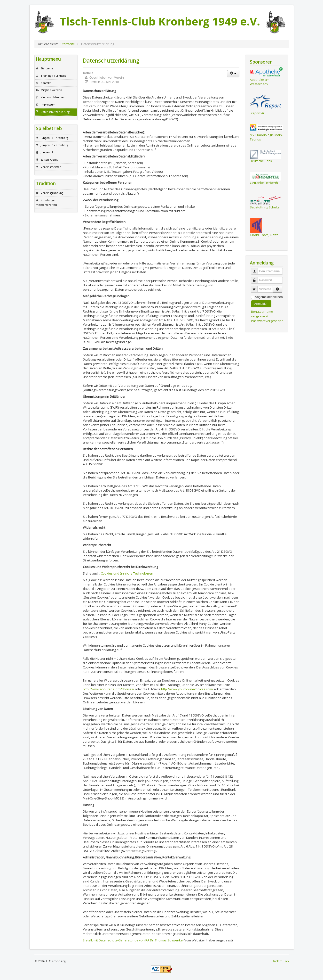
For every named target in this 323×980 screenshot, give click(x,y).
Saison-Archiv (49, 160)
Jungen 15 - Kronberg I (55, 138)
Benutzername (256, 269)
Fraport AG (258, 113)
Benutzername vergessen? (262, 314)
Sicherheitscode (256, 287)
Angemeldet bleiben (269, 297)
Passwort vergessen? (267, 321)
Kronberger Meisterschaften (46, 202)
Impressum (48, 104)
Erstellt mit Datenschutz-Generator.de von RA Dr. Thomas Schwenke (133, 940)
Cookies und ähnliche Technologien (127, 573)
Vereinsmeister (51, 167)
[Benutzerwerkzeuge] (233, 74)
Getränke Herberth (264, 183)
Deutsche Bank (261, 161)
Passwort (256, 278)
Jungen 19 (47, 152)
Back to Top (280, 961)
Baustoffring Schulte (265, 207)
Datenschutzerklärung (55, 112)
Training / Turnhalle (54, 76)
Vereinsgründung (52, 193)
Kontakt (46, 83)
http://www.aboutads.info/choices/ (109, 689)
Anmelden (261, 304)
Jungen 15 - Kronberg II (55, 145)
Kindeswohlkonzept (54, 97)
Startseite (47, 68)
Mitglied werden (51, 90)
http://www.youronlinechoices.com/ (187, 689)
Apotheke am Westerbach (260, 82)
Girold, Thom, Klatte (264, 235)
